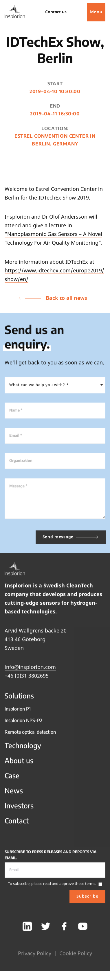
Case (12, 778)
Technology (23, 748)
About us (19, 763)
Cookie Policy (76, 956)
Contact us (56, 12)
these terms (85, 886)
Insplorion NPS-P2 (23, 723)
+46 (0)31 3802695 (27, 678)
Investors (19, 808)
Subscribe (87, 899)
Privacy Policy (35, 956)
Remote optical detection (30, 734)
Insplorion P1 (18, 711)
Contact (17, 823)
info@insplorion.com (30, 669)
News (14, 793)
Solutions (19, 698)
